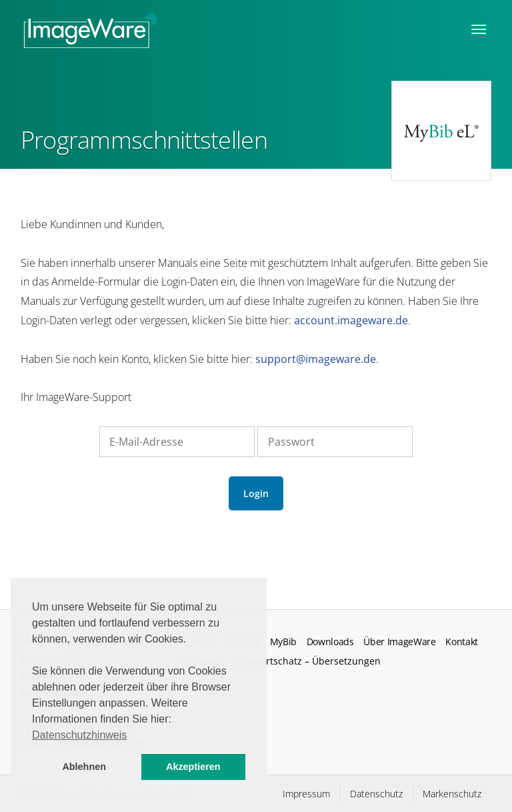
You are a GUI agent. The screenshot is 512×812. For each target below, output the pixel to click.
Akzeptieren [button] (193, 767)
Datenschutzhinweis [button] (79, 735)
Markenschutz (452, 794)
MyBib (283, 642)
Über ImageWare (400, 642)
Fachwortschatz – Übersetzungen (307, 661)
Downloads (330, 642)
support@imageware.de (316, 359)
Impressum (306, 794)
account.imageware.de (351, 320)
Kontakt (462, 642)
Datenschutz (376, 794)
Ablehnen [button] (84, 767)
